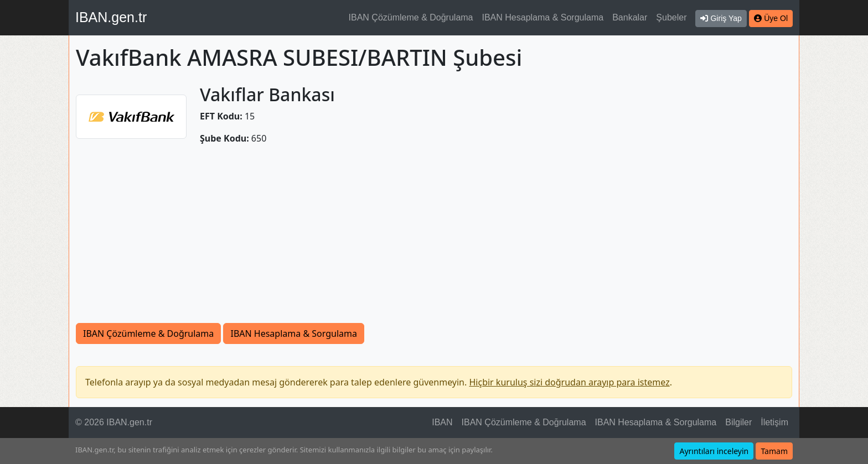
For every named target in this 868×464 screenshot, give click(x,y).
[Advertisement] (434, 240)
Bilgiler (738, 422)
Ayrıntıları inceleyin (714, 451)
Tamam (774, 451)
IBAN (442, 422)
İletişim (774, 422)
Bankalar (630, 17)
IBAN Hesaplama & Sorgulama (543, 17)
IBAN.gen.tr (111, 17)
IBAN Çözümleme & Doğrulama (411, 17)
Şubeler (671, 17)
